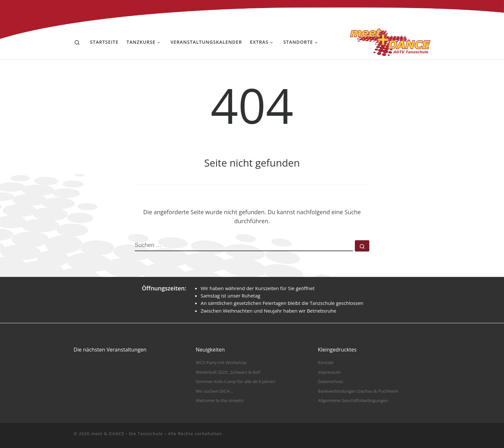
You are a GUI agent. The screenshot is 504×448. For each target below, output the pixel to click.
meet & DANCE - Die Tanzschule (127, 434)
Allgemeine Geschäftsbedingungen (353, 400)
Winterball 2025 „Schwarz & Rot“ (228, 372)
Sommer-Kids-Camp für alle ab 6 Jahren (235, 381)
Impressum (329, 372)
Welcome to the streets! (220, 400)
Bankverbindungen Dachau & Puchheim (358, 391)
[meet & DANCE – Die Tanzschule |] (390, 41)
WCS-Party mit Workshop (221, 362)
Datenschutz (331, 381)
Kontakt (326, 362)
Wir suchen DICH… (214, 391)
